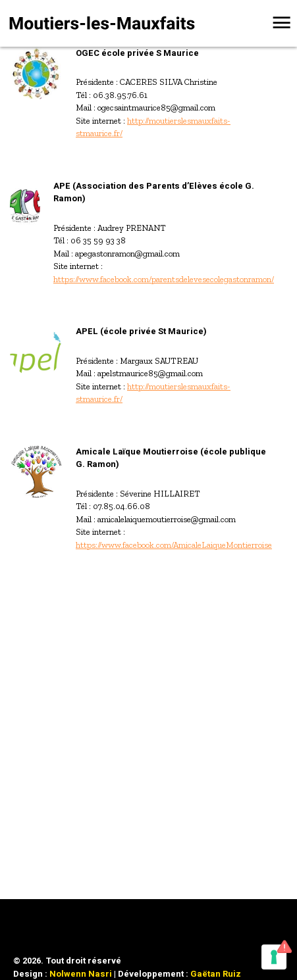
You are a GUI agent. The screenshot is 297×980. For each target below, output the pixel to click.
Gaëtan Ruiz (216, 974)
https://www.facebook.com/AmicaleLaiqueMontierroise (174, 545)
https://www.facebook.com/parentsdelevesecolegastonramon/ (164, 279)
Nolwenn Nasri (81, 974)
